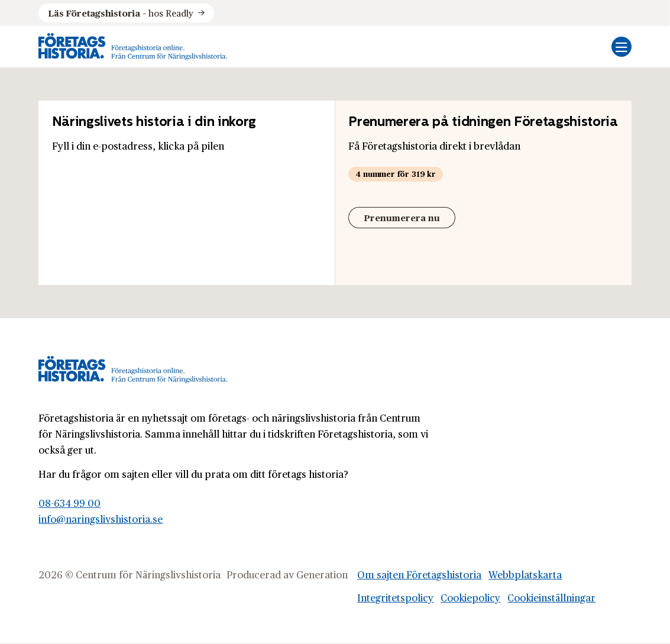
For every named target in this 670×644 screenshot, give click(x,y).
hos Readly (121, 13)
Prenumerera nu (402, 217)
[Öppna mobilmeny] (622, 47)
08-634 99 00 (69, 503)
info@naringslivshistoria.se (101, 519)
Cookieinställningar (551, 597)
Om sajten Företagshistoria (419, 574)
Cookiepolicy (470, 597)
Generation (322, 574)
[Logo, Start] (133, 47)
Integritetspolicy (395, 597)
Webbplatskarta (525, 574)
